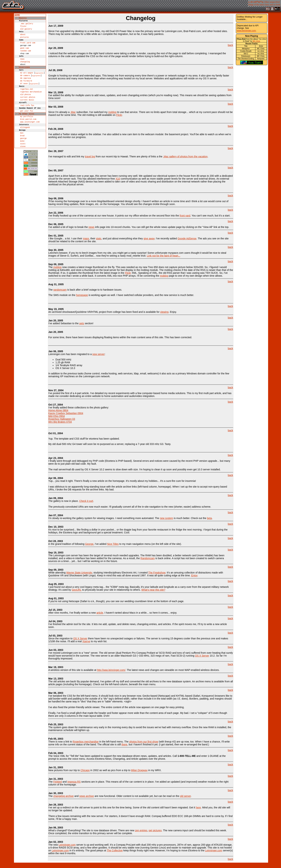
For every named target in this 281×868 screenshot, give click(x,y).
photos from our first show (144, 742)
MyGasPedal (39, 85)
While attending (57, 571)
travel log (90, 156)
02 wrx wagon (27, 85)
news (22, 68)
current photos (28, 114)
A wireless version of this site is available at (73, 669)
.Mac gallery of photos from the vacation (185, 156)
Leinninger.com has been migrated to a (70, 353)
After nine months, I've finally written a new (72, 611)
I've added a (55, 134)
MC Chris (256, 41)
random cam (25, 58)
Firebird (57, 782)
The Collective (115, 850)
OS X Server (80, 638)
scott (23, 169)
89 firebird (26, 94)
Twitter (66, 134)
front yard (185, 216)
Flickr (23, 29)
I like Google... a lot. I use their (66, 237)
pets (82, 323)
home (17, 16)
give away (149, 238)
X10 (118, 179)
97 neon (24, 97)
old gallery (26, 32)
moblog (112, 112)
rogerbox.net (27, 104)
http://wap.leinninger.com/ (111, 670)
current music (27, 117)
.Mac (73, 112)
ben (22, 156)
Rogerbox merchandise (86, 742)
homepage (82, 295)
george (23, 163)
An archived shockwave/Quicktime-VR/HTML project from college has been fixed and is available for (104, 310)
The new (56, 843)
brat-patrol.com (28, 140)
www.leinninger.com (30, 143)
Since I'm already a (59, 112)
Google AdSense (187, 238)
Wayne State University (79, 573)
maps (86, 238)
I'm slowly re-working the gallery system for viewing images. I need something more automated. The (104, 517)
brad (22, 160)
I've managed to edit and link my (66, 156)
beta (209, 518)
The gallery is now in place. (64, 500)
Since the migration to (61, 637)
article (100, 613)
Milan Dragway (139, 770)
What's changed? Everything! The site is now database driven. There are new (92, 829)
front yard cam (28, 49)
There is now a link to (60, 740)
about (23, 39)
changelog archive (63, 796)
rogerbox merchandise (31, 107)
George (89, 544)
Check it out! (86, 501)
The (51, 290)
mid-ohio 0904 (56, 416)
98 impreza (25, 91)
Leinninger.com (67, 845)
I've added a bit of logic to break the (68, 226)
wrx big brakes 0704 (60, 422)
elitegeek (25, 150)
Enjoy (194, 575)
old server (185, 796)
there (124, 744)
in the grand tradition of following (67, 542)
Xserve (86, 641)
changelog (25, 71)
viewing (164, 312)
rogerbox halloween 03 (62, 419)
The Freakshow (157, 573)
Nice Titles (113, 544)
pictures (24, 42)
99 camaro (25, 88)
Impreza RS (74, 782)
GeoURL (77, 590)
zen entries (141, 830)
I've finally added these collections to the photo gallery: (78, 406)
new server (98, 354)
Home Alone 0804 (58, 410)
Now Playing (252, 36)
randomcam (60, 290)
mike (22, 166)
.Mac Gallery (27, 26)
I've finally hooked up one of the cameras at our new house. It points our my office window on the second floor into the (114, 214)
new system (166, 518)
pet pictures (155, 830)
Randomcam (148, 558)
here (198, 807)
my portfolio (27, 137)
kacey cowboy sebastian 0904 (66, 413)
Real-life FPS (27, 124)
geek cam (24, 55)
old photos (25, 110)
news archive (87, 796)
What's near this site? (153, 590)
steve (23, 173)
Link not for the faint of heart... (164, 256)
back (230, 45)
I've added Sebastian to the (64, 322)
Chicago (85, 770)
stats (99, 238)
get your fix (27, 130)
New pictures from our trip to (64, 769)
